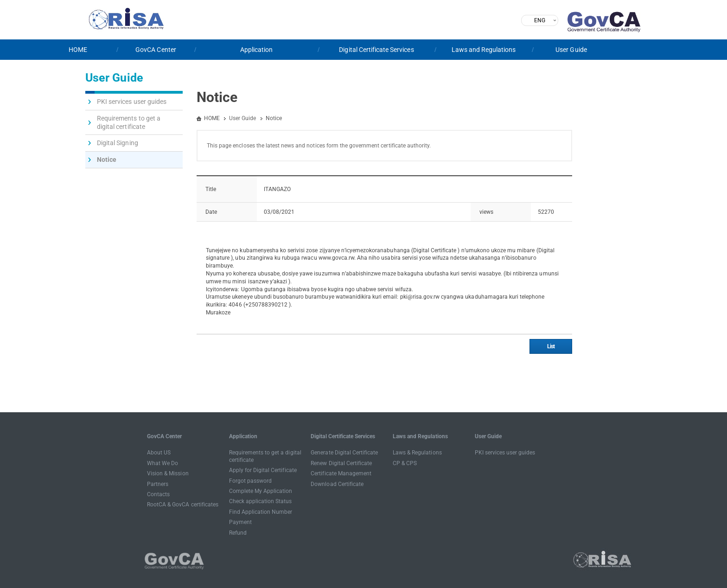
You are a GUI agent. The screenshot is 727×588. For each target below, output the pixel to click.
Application (256, 50)
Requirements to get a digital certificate (129, 122)
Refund (238, 533)
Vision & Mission (168, 473)
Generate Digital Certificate (344, 453)
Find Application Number (261, 512)
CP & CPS (405, 463)
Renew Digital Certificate (341, 463)
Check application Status (261, 501)
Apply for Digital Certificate (263, 470)
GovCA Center (156, 50)
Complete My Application (261, 491)
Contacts (158, 494)
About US (159, 453)
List (551, 346)
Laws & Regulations (417, 453)
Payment (240, 522)
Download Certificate (337, 484)
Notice (107, 160)
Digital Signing (118, 143)
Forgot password (251, 481)
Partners (158, 484)
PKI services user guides (132, 102)
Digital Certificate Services (376, 50)
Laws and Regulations (484, 50)
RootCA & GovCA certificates (183, 505)
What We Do (163, 463)
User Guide (571, 50)
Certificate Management (341, 473)
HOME (78, 50)
